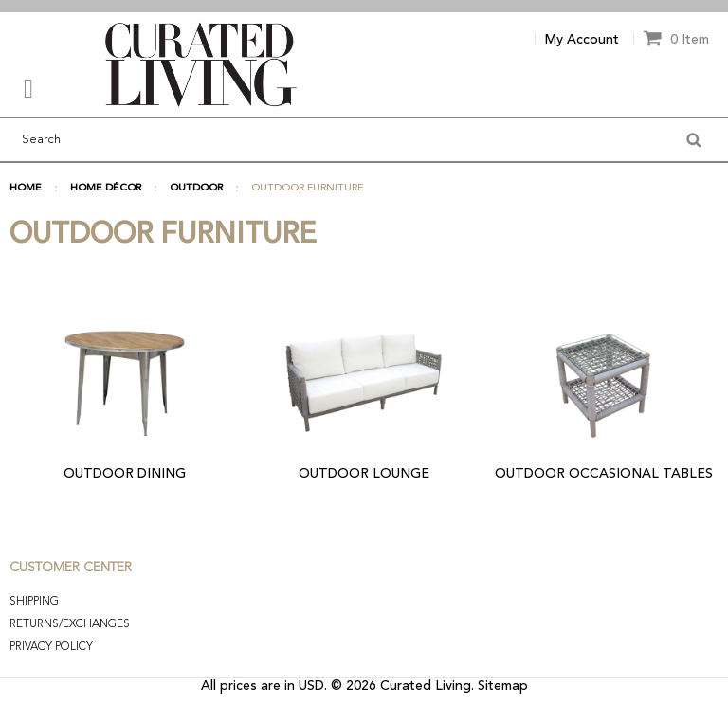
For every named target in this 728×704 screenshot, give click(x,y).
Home (26, 188)
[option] (364, 6)
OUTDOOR (196, 188)
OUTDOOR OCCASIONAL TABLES (604, 474)
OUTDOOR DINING (125, 474)
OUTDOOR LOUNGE (364, 474)
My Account (582, 40)
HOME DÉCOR (106, 188)
